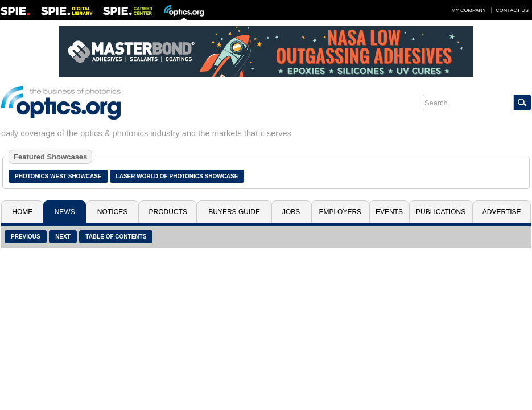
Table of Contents (116, 237)
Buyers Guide (234, 212)
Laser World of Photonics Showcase (177, 176)
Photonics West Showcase (58, 176)
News (65, 212)
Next (63, 237)
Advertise (502, 212)
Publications (441, 212)
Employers (340, 212)
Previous (26, 237)
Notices (112, 212)
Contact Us (512, 10)
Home (22, 212)
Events (389, 212)
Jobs (291, 212)
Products (168, 212)
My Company (469, 10)
